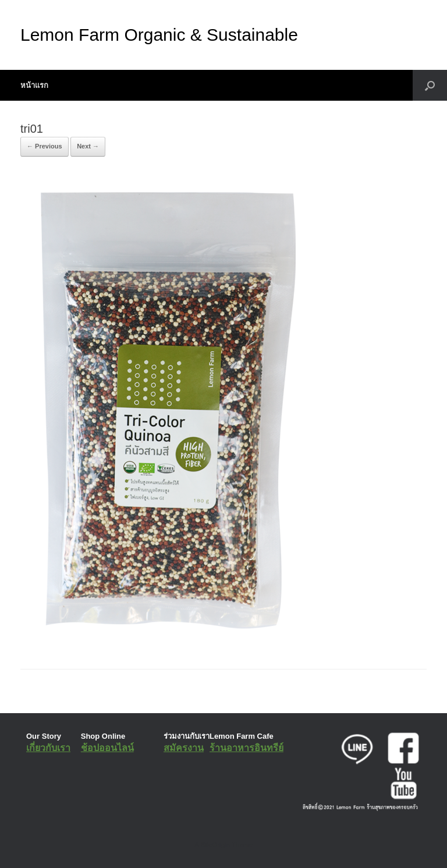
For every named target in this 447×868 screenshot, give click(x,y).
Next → (88, 146)
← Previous (45, 146)
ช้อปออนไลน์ (107, 748)
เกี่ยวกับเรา (48, 748)
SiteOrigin (215, 845)
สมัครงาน (184, 748)
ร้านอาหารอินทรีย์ (246, 748)
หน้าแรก (34, 85)
